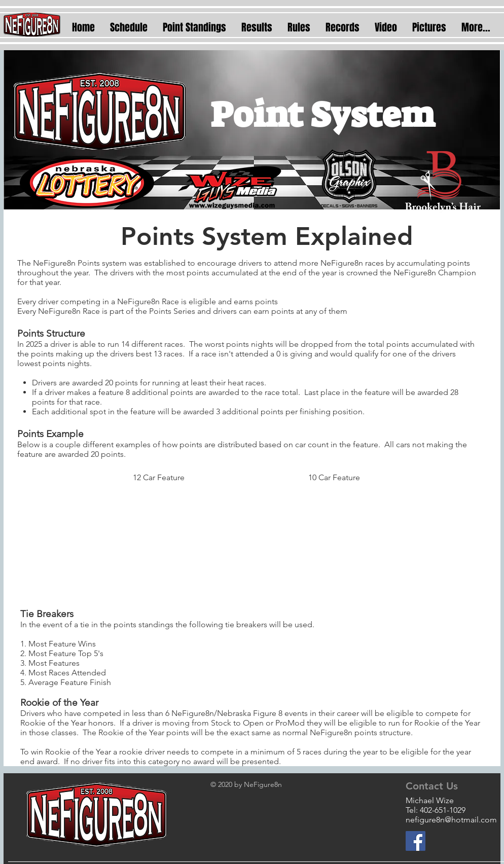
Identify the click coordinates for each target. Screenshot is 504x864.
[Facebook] (416, 841)
